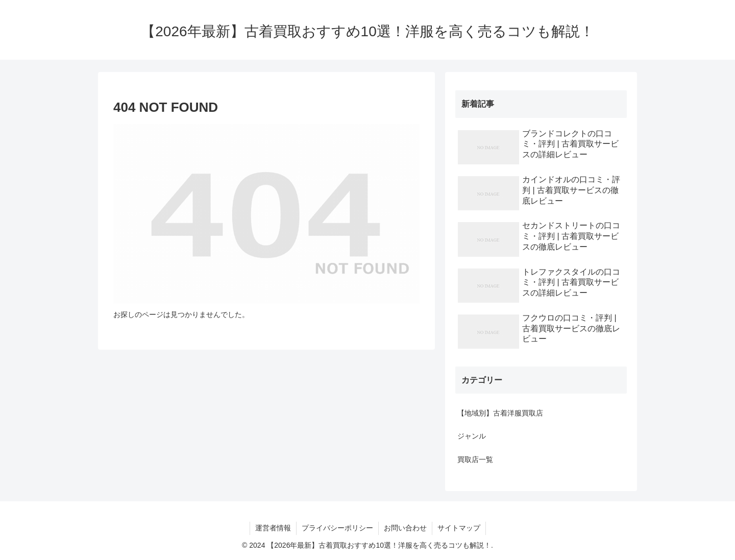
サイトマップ (459, 528)
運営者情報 (273, 528)
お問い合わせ (405, 528)
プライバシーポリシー (337, 528)
